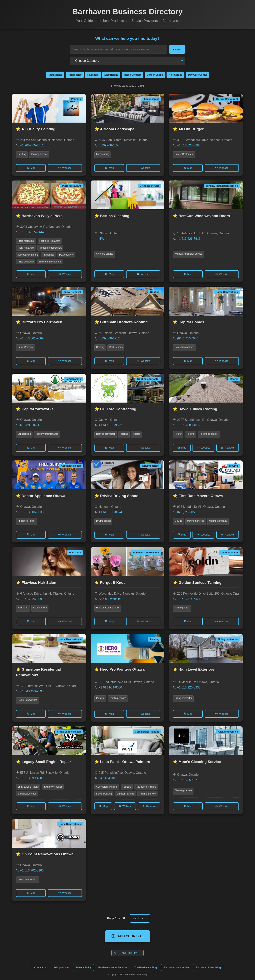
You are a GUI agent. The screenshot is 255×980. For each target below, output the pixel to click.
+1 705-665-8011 (32, 145)
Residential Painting (146, 787)
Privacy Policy (84, 967)
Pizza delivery (66, 255)
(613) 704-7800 (188, 338)
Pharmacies (75, 75)
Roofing (100, 347)
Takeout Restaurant (28, 255)
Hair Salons (175, 75)
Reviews (227, 448)
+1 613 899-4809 (32, 778)
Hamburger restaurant (50, 248)
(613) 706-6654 (109, 145)
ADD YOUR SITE (128, 936)
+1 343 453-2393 (32, 691)
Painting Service (39, 154)
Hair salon (23, 608)
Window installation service (188, 254)
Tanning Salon (182, 608)
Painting (22, 154)
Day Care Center (198, 75)
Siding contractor (183, 698)
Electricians (111, 75)
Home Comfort (133, 75)
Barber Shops (155, 75)
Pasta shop (48, 255)
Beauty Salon (40, 608)
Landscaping (103, 154)
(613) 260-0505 (188, 512)
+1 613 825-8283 (189, 145)
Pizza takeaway (26, 262)
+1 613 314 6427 (189, 599)
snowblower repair (27, 794)
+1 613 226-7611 (189, 239)
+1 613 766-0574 (110, 512)
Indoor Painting (104, 794)
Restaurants (55, 75)
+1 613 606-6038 (32, 512)
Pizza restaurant (26, 241)
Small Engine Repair (28, 787)
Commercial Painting (107, 787)
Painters (127, 787)
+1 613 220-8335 (189, 687)
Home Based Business (108, 608)
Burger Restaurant (184, 154)
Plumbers (93, 75)
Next (139, 919)
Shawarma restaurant (50, 262)
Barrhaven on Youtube (176, 967)
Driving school (103, 521)
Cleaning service (105, 254)
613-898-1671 (30, 425)
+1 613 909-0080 (110, 687)
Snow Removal (25, 347)
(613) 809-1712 (109, 338)
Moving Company (218, 521)
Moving (178, 521)
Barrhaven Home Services (113, 967)
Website (65, 168)
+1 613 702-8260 (32, 870)
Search (177, 50)
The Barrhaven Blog (146, 967)
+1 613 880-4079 (189, 425)
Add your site (61, 967)
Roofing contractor (106, 434)
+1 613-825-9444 (32, 232)
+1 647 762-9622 (110, 425)
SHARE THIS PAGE (128, 953)
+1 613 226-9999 (32, 599)
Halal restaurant (26, 248)
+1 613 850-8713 (189, 780)
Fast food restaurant (50, 241)
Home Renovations (184, 347)
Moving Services (196, 521)
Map (31, 168)
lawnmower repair (53, 787)
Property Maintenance (47, 434)
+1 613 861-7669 (32, 338)
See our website (110, 599)
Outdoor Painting (125, 794)
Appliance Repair (26, 521)
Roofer (136, 434)
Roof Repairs (116, 347)
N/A (101, 239)
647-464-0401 (108, 778)
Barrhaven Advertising (208, 967)
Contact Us (40, 967)
